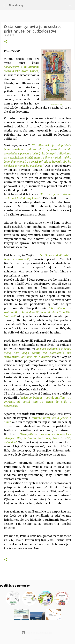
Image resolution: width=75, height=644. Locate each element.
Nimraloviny (16, 5)
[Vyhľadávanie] (70, 5)
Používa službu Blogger (37, 633)
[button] (6, 42)
